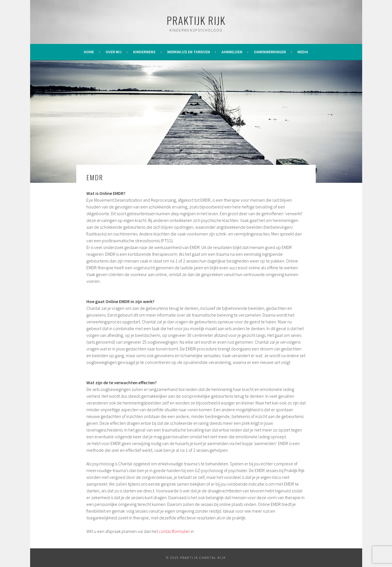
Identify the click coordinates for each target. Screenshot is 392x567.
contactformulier (174, 531)
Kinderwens (144, 52)
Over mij (114, 52)
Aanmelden (232, 52)
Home (89, 52)
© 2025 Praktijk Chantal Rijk (196, 558)
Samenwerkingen (270, 52)
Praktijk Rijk (196, 20)
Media (303, 52)
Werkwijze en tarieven (189, 52)
